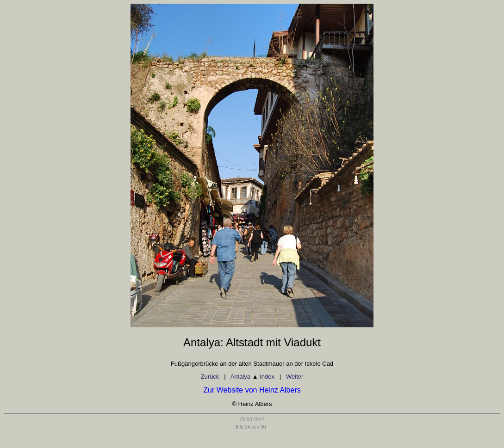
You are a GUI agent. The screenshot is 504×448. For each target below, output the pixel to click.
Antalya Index (252, 377)
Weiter (295, 377)
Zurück (210, 377)
